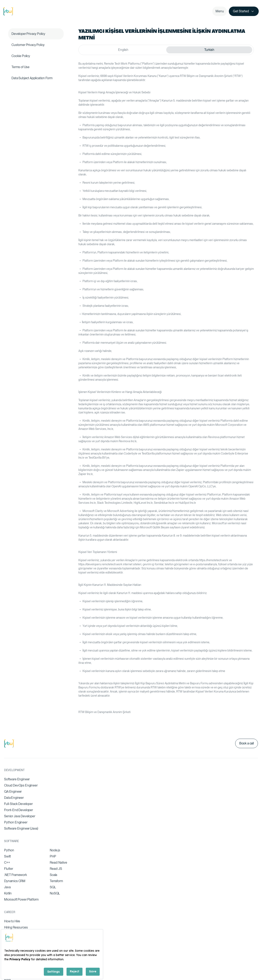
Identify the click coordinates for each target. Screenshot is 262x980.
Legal (250, 956)
